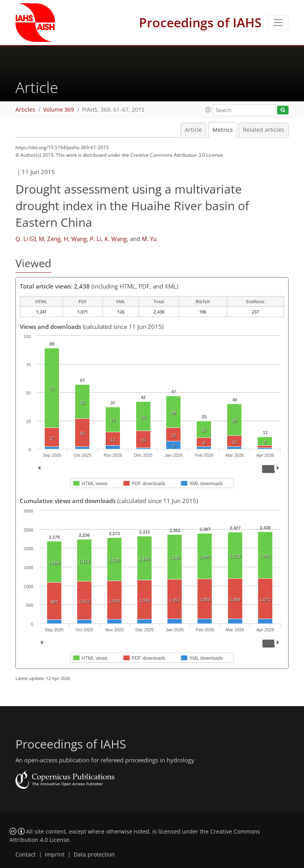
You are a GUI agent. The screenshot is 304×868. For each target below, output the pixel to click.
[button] (208, 110)
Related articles (264, 130)
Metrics (223, 130)
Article (193, 130)
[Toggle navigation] (278, 23)
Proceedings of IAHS (200, 22)
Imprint (55, 855)
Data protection (94, 855)
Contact (26, 855)
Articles (25, 110)
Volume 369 (59, 110)
